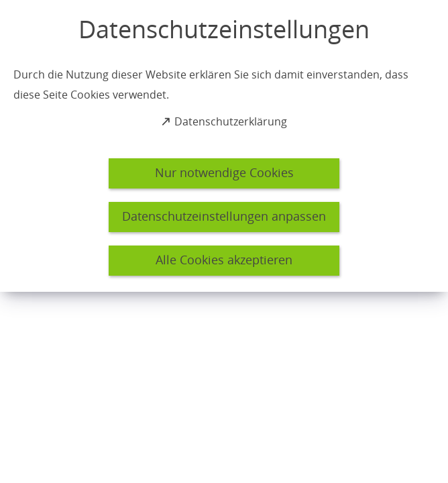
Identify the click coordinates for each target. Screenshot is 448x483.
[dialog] (224, 146)
